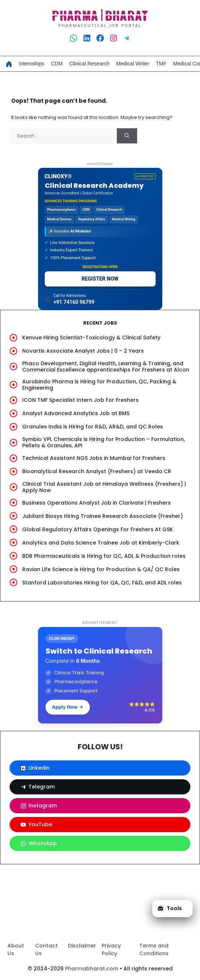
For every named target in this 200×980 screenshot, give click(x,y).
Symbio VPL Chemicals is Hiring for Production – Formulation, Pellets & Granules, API (104, 442)
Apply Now (68, 707)
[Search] (127, 136)
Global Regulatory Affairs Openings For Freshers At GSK (98, 529)
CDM (57, 64)
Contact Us (46, 950)
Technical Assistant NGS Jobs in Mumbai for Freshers (94, 458)
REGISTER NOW (100, 279)
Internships (31, 64)
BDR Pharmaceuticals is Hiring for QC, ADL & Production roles (104, 556)
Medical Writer (133, 64)
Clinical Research (89, 64)
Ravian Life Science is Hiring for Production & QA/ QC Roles (101, 569)
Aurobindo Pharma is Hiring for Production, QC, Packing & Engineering (99, 385)
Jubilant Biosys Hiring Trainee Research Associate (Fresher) (103, 516)
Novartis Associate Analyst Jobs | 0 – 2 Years (83, 351)
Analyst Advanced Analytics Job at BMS (76, 413)
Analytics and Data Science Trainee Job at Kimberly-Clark (101, 543)
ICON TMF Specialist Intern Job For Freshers (80, 400)
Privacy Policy (111, 950)
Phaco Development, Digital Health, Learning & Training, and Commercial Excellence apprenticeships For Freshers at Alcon (106, 367)
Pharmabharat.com (92, 969)
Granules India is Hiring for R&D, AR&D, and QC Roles (93, 427)
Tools (170, 908)
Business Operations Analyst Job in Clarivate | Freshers (96, 503)
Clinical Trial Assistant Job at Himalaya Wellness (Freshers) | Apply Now (104, 487)
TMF (161, 64)
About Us (16, 950)
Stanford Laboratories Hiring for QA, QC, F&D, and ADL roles (102, 583)
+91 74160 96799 (74, 302)
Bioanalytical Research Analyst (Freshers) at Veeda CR (97, 471)
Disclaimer (82, 946)
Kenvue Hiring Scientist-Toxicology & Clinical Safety (91, 338)
